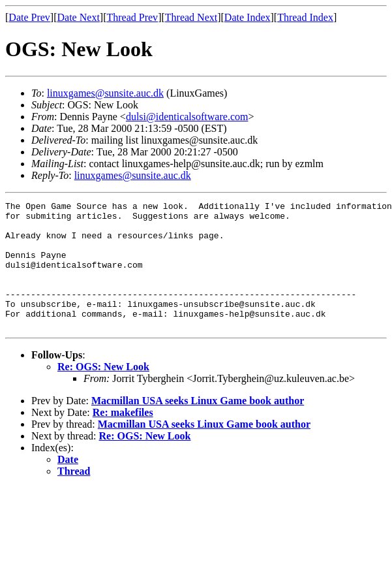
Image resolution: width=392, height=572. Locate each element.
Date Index (248, 17)
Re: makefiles (123, 438)
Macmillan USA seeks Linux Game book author (198, 426)
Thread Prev (132, 17)
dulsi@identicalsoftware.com (187, 117)
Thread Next (191, 17)
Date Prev (29, 17)
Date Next (79, 17)
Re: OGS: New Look (103, 392)
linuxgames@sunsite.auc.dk (105, 93)
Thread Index (305, 17)
